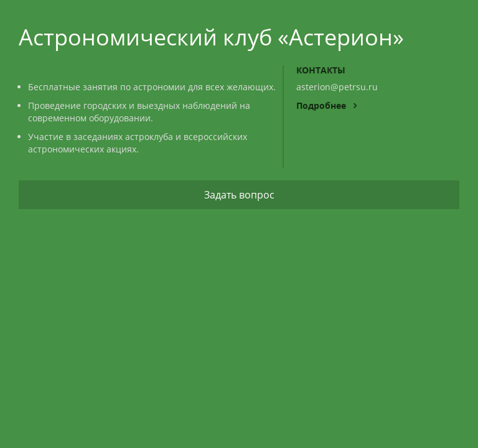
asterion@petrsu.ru (337, 87)
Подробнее (326, 105)
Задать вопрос (239, 195)
